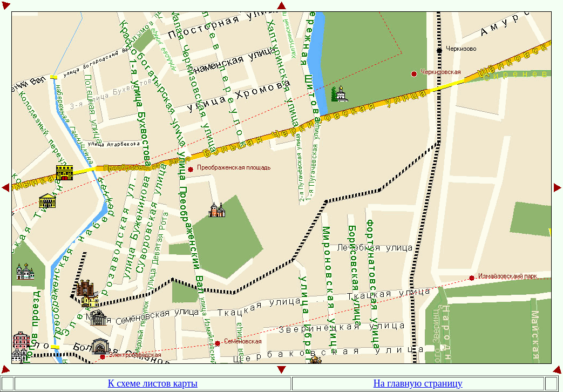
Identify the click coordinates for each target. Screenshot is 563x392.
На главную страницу (418, 383)
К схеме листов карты (153, 383)
